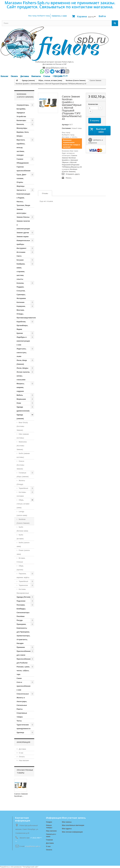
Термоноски (23, 585)
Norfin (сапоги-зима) (23, 544)
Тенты (19, 721)
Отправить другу (73, 174)
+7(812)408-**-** (60, 76)
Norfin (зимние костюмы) (23, 455)
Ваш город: (39, 16)
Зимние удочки (23, 233)
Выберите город (68, 135)
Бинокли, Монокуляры (22, 126)
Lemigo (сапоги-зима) (22, 513)
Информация (23, 742)
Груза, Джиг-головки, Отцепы (22, 178)
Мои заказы (67, 822)
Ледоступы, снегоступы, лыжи (22, 353)
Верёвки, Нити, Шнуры (23, 134)
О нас (21, 753)
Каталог (4, 76)
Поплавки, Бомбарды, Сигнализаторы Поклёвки (23, 611)
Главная (49, 840)
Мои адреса (67, 829)
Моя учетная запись (74, 818)
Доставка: (66, 137)
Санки (19, 678)
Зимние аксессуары (22, 211)
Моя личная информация (72, 832)
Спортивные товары (22, 715)
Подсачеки (21, 601)
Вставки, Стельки (21, 560)
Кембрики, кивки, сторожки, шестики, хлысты (21, 272)
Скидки (49, 822)
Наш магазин (24, 760)
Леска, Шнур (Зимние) (22, 362)
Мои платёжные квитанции (73, 825)
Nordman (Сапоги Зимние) (23, 521)
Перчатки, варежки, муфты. (23, 576)
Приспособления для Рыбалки (24, 661)
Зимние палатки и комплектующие (23, 225)
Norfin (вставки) (20, 537)
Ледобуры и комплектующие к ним (23, 341)
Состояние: (66, 128)
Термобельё (23, 488)
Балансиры (21, 120)
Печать (69, 178)
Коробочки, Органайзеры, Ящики (22, 325)
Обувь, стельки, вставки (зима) (23, 504)
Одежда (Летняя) (24, 597)
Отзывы (43, 193)
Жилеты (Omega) (21, 482)
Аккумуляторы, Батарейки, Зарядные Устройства (23, 111)
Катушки (20, 260)
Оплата (14, 76)
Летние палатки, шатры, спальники (23, 376)
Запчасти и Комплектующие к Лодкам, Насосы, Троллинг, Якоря (23, 198)
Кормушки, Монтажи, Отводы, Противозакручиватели (26, 312)
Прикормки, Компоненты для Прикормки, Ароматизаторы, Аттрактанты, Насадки (23, 634)
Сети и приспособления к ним (24, 686)
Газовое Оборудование (23, 161)
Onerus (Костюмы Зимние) (20, 465)
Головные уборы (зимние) (23, 475)
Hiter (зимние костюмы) (23, 436)
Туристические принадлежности (24, 727)
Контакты (36, 76)
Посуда (20, 620)
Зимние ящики (23, 237)
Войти (102, 16)
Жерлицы (21, 186)
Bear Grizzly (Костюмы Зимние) (22, 426)
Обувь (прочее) (20, 568)
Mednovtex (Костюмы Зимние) (22, 446)
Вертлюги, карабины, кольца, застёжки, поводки (21, 147)
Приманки (21, 647)
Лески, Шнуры (23, 368)
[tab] (45, 193)
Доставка (25, 76)
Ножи (19, 403)
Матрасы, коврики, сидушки (21, 387)
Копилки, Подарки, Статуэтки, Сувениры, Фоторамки (21, 291)
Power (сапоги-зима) (23, 552)
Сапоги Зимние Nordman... (21, 795)
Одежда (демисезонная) (23, 409)
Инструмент (22, 248)
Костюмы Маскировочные (23, 591)
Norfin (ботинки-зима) (22, 529)
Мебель (20, 395)
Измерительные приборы (23, 242)
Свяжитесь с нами (59, 16)
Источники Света (21, 254)
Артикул (65, 125)
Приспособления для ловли (24, 653)
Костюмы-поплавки (22, 494)
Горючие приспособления (24, 169)
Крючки (20, 333)
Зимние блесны (23, 217)
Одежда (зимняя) (20, 417)
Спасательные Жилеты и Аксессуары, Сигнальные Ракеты (23, 701)
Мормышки (21, 399)
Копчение (21, 302)
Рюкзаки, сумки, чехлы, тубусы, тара (23, 671)
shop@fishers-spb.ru (55, 68)
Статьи (47, 76)
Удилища (20, 732)
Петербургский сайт (30, 867)
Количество (93, 104)
